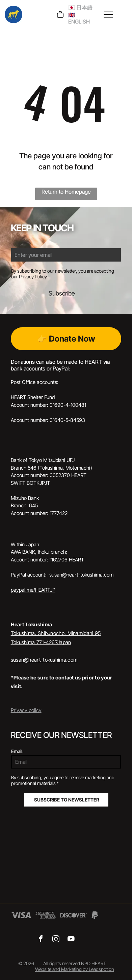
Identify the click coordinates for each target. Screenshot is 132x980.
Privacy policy (26, 710)
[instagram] (56, 940)
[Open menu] (108, 14)
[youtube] (71, 940)
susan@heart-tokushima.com (44, 660)
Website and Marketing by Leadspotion (75, 969)
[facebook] (41, 940)
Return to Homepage (66, 192)
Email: (17, 751)
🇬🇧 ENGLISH (79, 18)
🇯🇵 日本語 (80, 7)
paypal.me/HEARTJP (33, 590)
